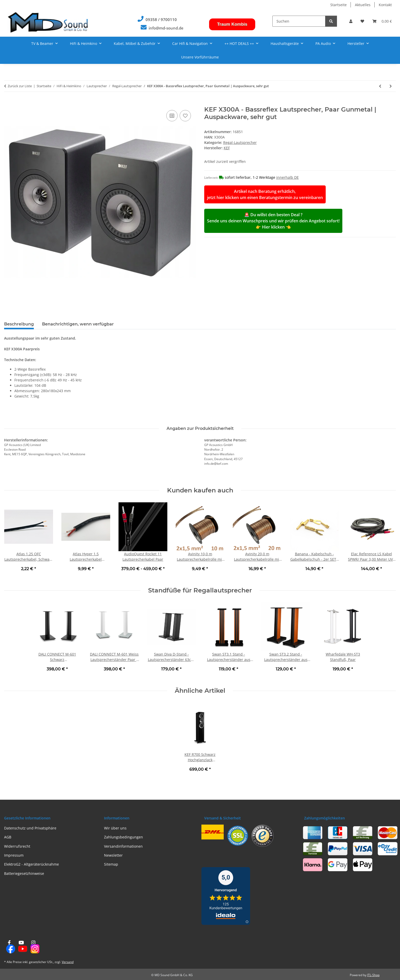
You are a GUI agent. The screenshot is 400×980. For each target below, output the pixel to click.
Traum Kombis (232, 24)
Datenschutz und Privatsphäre (30, 828)
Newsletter (113, 855)
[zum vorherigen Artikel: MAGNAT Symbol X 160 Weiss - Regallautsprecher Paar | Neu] (380, 86)
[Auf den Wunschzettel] (185, 116)
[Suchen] (299, 21)
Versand (68, 962)
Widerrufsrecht (17, 846)
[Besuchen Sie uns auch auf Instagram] (33, 947)
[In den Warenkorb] (8, 103)
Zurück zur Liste (20, 86)
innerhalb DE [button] (288, 177)
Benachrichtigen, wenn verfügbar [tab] (78, 324)
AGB (8, 837)
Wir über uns (115, 828)
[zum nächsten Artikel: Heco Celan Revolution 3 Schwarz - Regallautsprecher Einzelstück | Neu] (391, 86)
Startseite (339, 5)
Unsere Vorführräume (200, 57)
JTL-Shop (373, 975)
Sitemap (111, 864)
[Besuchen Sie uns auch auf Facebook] (9, 947)
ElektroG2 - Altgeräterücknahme (32, 864)
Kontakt (385, 5)
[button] (351, 21)
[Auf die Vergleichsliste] (172, 116)
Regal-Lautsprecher (240, 142)
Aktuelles (363, 5)
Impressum (14, 855)
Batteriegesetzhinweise (24, 873)
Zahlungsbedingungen (124, 837)
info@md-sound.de (166, 28)
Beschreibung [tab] (19, 324)
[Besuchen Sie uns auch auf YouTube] (21, 947)
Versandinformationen (123, 846)
